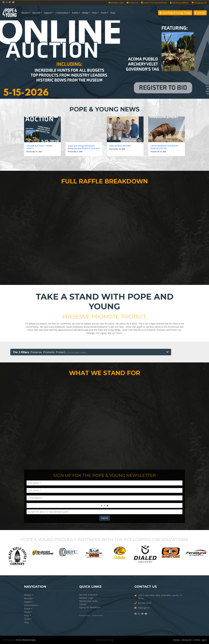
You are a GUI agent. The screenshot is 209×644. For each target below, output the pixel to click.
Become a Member (88, 595)
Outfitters (179, 3)
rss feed (196, 640)
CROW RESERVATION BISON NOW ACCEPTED (164, 147)
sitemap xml (186, 640)
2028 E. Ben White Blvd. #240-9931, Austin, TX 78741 (158, 597)
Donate (200, 13)
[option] (15, 553)
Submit (105, 518)
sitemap (176, 640)
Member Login (86, 598)
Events (75, 13)
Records (36, 13)
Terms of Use (97, 615)
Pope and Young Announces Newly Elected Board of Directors (84, 147)
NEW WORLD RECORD (120, 146)
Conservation (62, 13)
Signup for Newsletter (90, 607)
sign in (204, 640)
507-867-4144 (143, 603)
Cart (199, 3)
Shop (113, 13)
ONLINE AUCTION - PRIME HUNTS (39, 147)
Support (48, 13)
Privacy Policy (85, 615)
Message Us (142, 608)
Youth (104, 13)
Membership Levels (89, 601)
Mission (25, 13)
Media (85, 13)
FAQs (94, 13)
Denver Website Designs (26, 640)
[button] (16, 60)
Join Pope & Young (175, 13)
